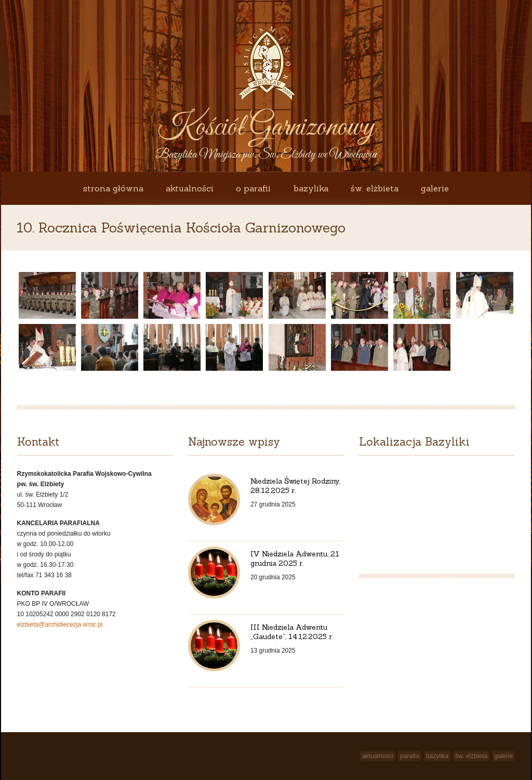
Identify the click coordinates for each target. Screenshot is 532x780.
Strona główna (113, 188)
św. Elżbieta (375, 188)
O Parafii (253, 188)
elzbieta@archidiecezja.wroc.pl (60, 625)
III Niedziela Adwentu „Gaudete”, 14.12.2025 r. (292, 632)
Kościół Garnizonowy (266, 128)
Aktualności (190, 188)
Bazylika (311, 188)
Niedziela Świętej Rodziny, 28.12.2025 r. (295, 486)
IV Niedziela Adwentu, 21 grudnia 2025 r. (295, 558)
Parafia (410, 756)
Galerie (435, 188)
